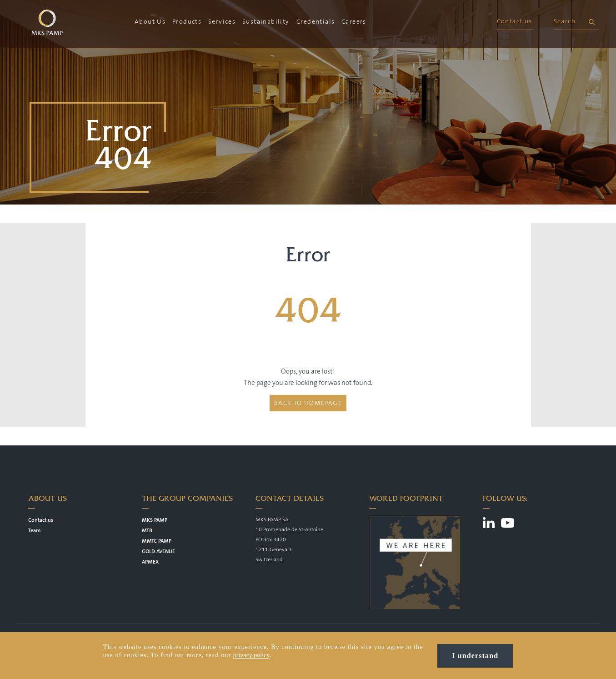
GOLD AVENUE (158, 552)
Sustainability (266, 22)
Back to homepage (308, 403)
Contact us (515, 21)
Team (34, 531)
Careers (354, 22)
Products (187, 22)
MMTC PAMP (157, 541)
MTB (147, 531)
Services (222, 22)
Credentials (316, 22)
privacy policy (251, 655)
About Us (150, 22)
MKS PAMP (155, 520)
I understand (475, 656)
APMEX (150, 562)
